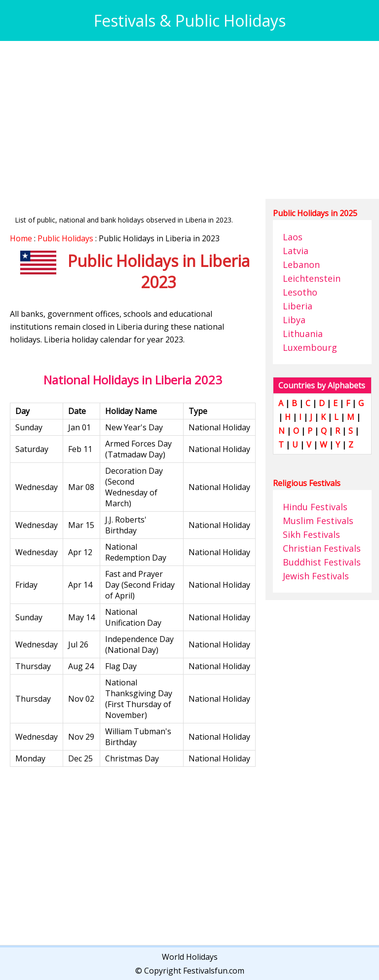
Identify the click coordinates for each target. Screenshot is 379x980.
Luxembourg (310, 347)
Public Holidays (65, 238)
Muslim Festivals (318, 521)
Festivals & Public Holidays (190, 20)
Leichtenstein (312, 278)
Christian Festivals (322, 548)
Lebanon (301, 264)
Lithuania (303, 334)
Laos (293, 237)
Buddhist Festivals (322, 562)
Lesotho (300, 292)
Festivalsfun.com (214, 971)
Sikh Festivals (311, 534)
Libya (294, 320)
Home (21, 238)
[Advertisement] (189, 120)
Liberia (298, 306)
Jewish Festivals (316, 576)
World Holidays (190, 957)
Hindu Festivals (315, 507)
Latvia (296, 251)
